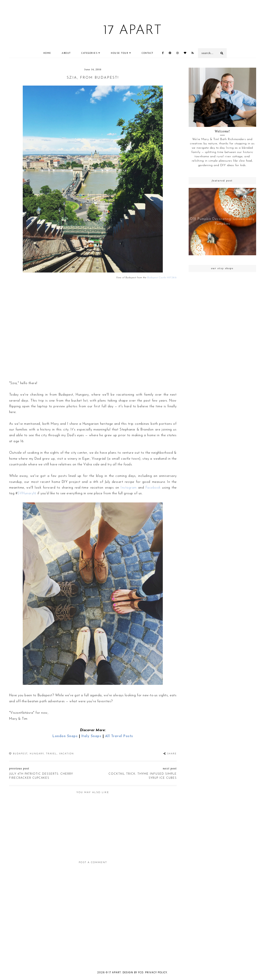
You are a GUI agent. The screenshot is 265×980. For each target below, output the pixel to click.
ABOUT (66, 53)
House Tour (120, 53)
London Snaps (65, 736)
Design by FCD (133, 972)
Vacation (67, 754)
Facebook (153, 488)
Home (47, 53)
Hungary (37, 754)
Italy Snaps (91, 736)
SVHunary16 (27, 493)
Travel (51, 754)
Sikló (174, 278)
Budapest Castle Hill (159, 278)
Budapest (20, 754)
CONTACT (148, 53)
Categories (89, 53)
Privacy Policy (156, 972)
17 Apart (132, 31)
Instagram (129, 488)
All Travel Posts (119, 736)
